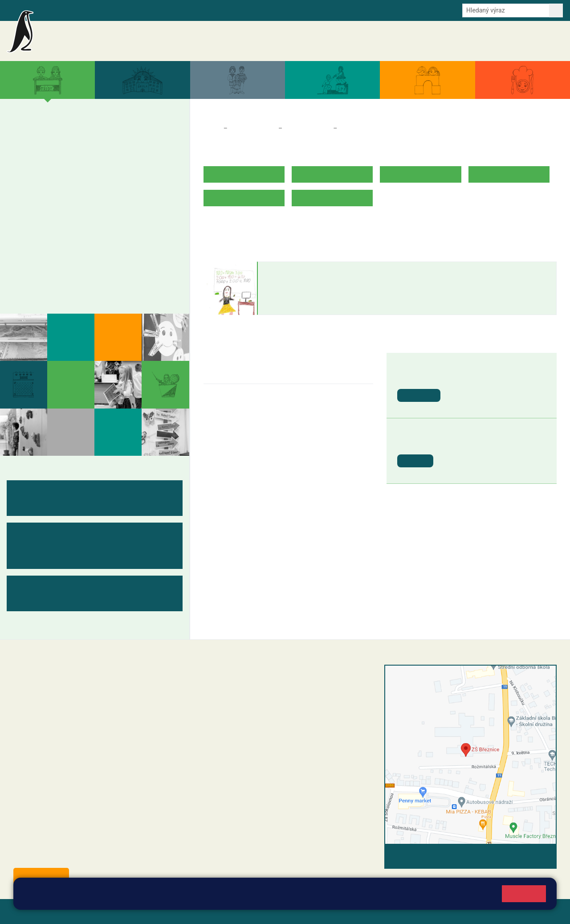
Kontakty (547, 41)
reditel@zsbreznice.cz (249, 688)
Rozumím (524, 893)
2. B (59, 155)
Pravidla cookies (444, 898)
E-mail (156, 10)
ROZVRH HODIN (229, 226)
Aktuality (305, 41)
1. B (29, 155)
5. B (146, 155)
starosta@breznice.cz (62, 856)
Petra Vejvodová (295, 271)
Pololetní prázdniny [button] (475, 443)
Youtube (228, 10)
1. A (29, 138)
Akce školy (340, 41)
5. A (147, 138)
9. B (117, 224)
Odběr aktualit (190, 10)
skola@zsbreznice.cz (248, 743)
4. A (117, 138)
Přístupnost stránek (269, 911)
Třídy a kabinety (253, 128)
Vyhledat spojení (526, 856)
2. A (65, 138)
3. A (88, 138)
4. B (117, 155)
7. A (59, 207)
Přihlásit (220, 911)
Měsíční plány (49, 249)
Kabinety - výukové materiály (79, 266)
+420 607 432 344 (266, 724)
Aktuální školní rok (387, 41)
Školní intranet (90, 10)
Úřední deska (510, 41)
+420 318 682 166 (264, 733)
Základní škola (114, 37)
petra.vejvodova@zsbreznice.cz (305, 297)
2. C (59, 173)
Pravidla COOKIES (333, 911)
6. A (29, 207)
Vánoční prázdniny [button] (480, 378)
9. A (117, 207)
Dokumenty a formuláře (452, 41)
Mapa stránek (180, 911)
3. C (88, 173)
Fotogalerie (44, 283)
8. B (88, 224)
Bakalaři (52, 10)
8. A (88, 207)
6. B (29, 224)
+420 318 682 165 (268, 715)
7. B (59, 224)
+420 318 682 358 (235, 679)
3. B (88, 155)
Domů (212, 128)
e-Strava (128, 10)
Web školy (541, 911)
